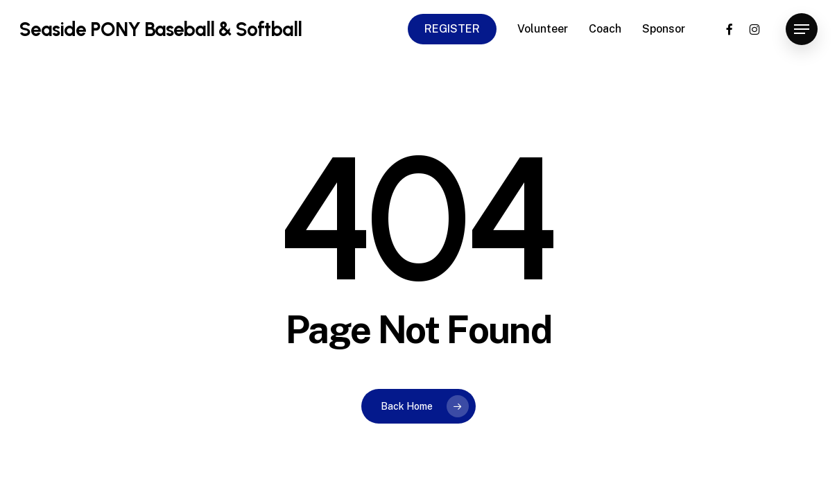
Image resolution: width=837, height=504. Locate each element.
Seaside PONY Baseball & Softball (161, 29)
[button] (802, 29)
